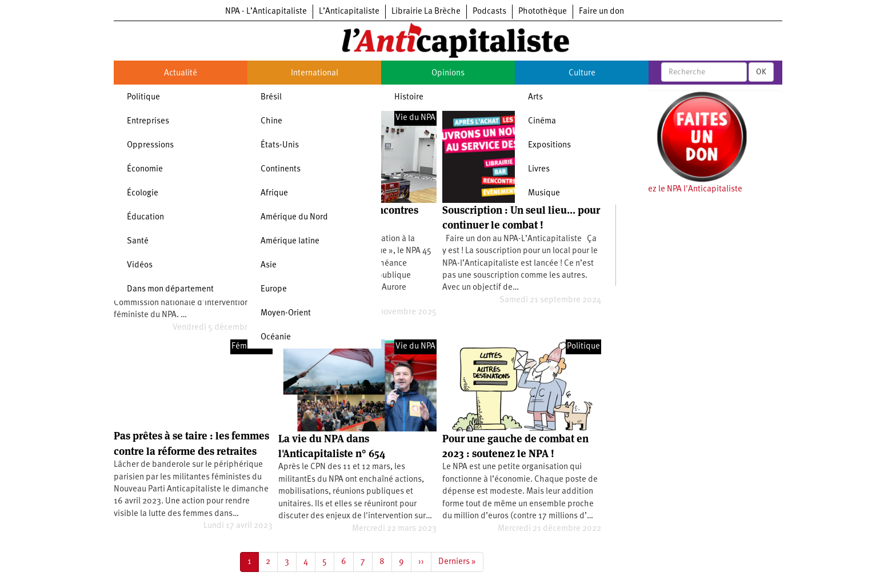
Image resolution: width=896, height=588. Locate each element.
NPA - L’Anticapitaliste (266, 12)
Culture (582, 73)
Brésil (271, 97)
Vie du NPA (415, 118)
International (315, 73)
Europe (274, 289)
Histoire (409, 97)
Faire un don (601, 12)
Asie (269, 265)
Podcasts (489, 12)
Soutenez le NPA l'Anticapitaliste (682, 189)
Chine (271, 121)
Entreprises (148, 121)
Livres (539, 169)
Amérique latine (290, 241)
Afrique (274, 193)
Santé (138, 241)
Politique (143, 97)
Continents (281, 169)
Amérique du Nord (294, 217)
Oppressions (150, 145)
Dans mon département (170, 289)
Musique (544, 193)
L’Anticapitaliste (349, 12)
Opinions (448, 73)
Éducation (145, 217)
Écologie (143, 193)
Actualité (181, 73)
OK (761, 72)
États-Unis (280, 145)
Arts (535, 97)
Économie (145, 169)
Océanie (276, 337)
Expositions (549, 145)
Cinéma (542, 121)
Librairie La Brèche (426, 12)
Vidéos (140, 265)
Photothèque (543, 12)
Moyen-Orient (286, 313)
